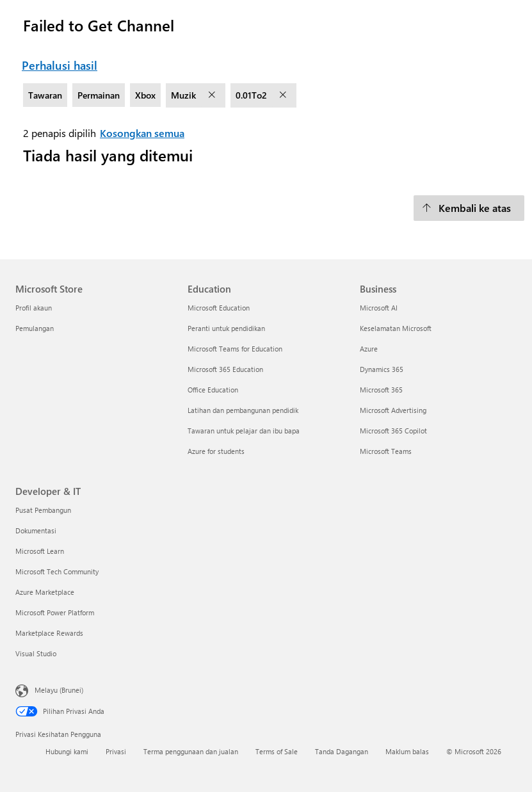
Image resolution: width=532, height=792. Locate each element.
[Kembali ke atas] (469, 208)
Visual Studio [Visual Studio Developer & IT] (36, 653)
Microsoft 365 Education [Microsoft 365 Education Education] (225, 369)
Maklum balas (407, 751)
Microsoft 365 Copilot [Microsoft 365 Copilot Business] (393, 431)
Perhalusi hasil (60, 65)
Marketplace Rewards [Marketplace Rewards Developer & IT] (49, 633)
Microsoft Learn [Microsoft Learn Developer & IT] (40, 551)
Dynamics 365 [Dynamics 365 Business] (382, 369)
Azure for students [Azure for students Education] (216, 451)
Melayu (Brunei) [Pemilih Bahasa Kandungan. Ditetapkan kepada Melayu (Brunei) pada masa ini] (59, 689)
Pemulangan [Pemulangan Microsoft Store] (35, 328)
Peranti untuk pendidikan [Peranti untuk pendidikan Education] (226, 328)
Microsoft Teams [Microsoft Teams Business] (386, 451)
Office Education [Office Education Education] (213, 390)
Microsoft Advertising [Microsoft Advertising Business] (393, 410)
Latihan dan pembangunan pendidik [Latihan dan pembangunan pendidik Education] (243, 410)
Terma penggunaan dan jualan (191, 751)
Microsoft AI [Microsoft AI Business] (379, 308)
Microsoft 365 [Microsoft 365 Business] (381, 390)
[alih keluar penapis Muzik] (213, 95)
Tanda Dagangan (342, 751)
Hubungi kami (67, 751)
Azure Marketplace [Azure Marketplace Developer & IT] (45, 592)
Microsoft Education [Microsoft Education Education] (219, 308)
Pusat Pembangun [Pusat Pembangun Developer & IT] (43, 510)
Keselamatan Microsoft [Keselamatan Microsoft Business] (396, 328)
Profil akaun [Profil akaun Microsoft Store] (34, 308)
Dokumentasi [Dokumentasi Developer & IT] (36, 530)
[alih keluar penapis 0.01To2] (284, 95)
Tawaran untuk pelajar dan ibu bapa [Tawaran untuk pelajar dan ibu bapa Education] (244, 431)
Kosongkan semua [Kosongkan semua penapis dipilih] (142, 133)
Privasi (116, 751)
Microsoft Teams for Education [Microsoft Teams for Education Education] (235, 349)
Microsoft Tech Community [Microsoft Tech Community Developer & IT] (57, 571)
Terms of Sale (277, 751)
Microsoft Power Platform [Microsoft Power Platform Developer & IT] (55, 612)
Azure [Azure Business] (369, 349)
